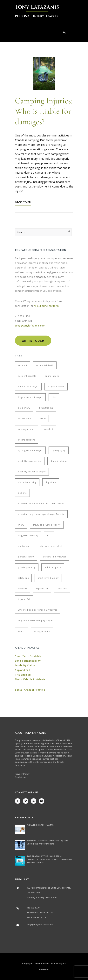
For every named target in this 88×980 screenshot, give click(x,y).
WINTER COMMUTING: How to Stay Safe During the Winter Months (47, 842)
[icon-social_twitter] (27, 801)
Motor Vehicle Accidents (30, 679)
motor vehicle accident (50, 546)
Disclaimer (21, 777)
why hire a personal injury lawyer (35, 620)
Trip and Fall (23, 675)
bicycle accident (56, 386)
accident (23, 365)
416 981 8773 (39, 917)
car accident (24, 418)
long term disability (28, 535)
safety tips (23, 578)
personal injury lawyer (55, 557)
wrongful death (42, 631)
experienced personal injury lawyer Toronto (41, 514)
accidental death (45, 365)
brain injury (24, 408)
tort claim (62, 588)
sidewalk (23, 588)
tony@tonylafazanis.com (40, 924)
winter (21, 631)
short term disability (48, 578)
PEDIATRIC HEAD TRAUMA (40, 825)
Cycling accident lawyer (30, 450)
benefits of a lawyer (28, 386)
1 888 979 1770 (46, 912)
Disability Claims (25, 665)
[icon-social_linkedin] (35, 801)
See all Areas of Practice (30, 690)
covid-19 (48, 429)
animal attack (52, 376)
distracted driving (27, 482)
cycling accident (26, 440)
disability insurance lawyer (32, 472)
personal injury (26, 557)
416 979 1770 (33, 908)
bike (54, 397)
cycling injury (59, 450)
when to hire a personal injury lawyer (38, 610)
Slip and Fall (23, 670)
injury (21, 525)
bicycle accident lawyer (30, 397)
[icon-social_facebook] (19, 801)
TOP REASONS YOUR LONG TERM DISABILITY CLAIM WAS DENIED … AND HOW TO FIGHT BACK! (49, 859)
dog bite (22, 493)
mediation (23, 546)
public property (53, 567)
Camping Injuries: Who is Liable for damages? (44, 111)
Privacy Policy (22, 774)
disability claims (59, 461)
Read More (23, 202)
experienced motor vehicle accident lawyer (41, 503)
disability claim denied (30, 461)
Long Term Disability (28, 661)
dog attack (51, 482)
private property (27, 567)
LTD (49, 535)
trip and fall (24, 599)
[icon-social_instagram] (42, 801)
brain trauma (46, 408)
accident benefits (27, 376)
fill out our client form (46, 306)
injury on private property (47, 525)
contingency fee (27, 429)
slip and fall (42, 588)
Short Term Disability (28, 656)
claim (43, 418)
